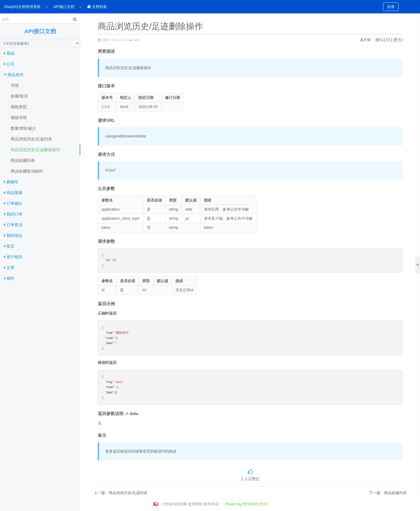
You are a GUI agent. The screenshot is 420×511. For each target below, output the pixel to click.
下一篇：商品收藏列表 (388, 493)
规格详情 (19, 118)
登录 (391, 7)
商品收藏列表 (23, 160)
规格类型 (19, 107)
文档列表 (97, 7)
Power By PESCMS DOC (246, 504)
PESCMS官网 (175, 504)
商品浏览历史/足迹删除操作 (35, 150)
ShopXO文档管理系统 (22, 7)
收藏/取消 (19, 96)
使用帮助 (195, 504)
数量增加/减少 (23, 128)
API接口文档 (64, 7)
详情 (15, 85)
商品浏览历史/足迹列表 (31, 139)
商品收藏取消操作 (27, 171)
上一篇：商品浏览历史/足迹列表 (121, 493)
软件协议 (211, 504)
